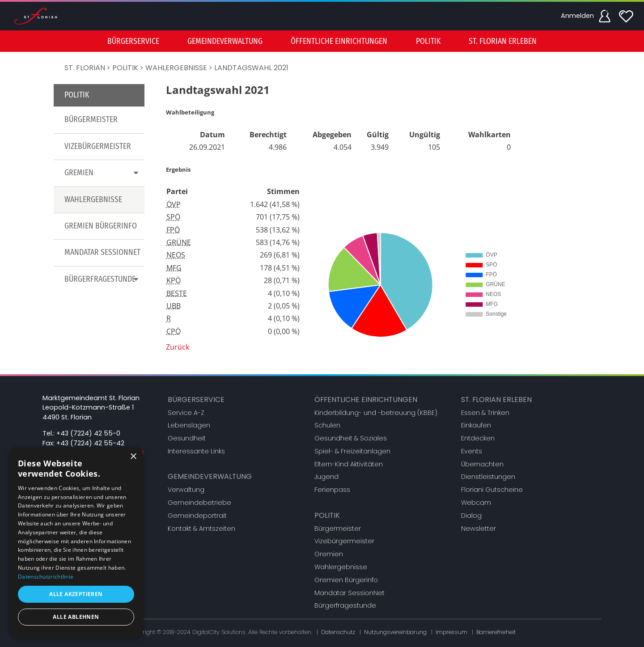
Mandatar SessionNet (102, 252)
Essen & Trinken (485, 413)
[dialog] (76, 543)
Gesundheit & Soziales (351, 438)
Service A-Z (186, 413)
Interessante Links (196, 451)
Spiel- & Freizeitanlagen (352, 451)
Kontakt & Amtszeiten (201, 529)
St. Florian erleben (496, 400)
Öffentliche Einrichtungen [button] (339, 41)
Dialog (471, 516)
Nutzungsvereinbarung (395, 632)
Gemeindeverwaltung (210, 476)
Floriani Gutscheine (492, 490)
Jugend (326, 477)
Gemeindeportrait (197, 516)
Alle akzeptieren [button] (76, 594)
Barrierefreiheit (496, 632)
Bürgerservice (196, 400)
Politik (125, 68)
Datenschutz (338, 632)
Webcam (476, 503)
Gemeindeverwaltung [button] (225, 41)
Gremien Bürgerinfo (101, 226)
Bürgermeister (91, 120)
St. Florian (85, 68)
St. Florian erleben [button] (503, 41)
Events (472, 451)
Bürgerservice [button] (133, 41)
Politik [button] (428, 41)
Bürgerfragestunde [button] (103, 279)
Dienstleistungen (488, 477)
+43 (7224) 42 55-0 (88, 433)
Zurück (178, 347)
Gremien (329, 554)
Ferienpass (332, 490)
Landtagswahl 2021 (251, 68)
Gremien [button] (103, 173)
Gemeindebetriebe (199, 503)
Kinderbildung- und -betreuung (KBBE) (376, 413)
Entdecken (478, 438)
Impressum (451, 632)
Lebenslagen (189, 425)
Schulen (327, 425)
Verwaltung (186, 490)
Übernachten (482, 464)
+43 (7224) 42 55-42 (90, 443)
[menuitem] (133, 41)
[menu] (322, 41)
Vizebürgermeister (98, 146)
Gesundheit (187, 438)
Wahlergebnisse (176, 68)
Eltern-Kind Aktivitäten (349, 464)
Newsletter (479, 529)
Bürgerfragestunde (345, 605)
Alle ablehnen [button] (76, 617)
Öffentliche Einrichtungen (366, 400)
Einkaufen (476, 425)
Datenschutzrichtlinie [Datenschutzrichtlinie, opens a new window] (46, 577)
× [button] (133, 457)
